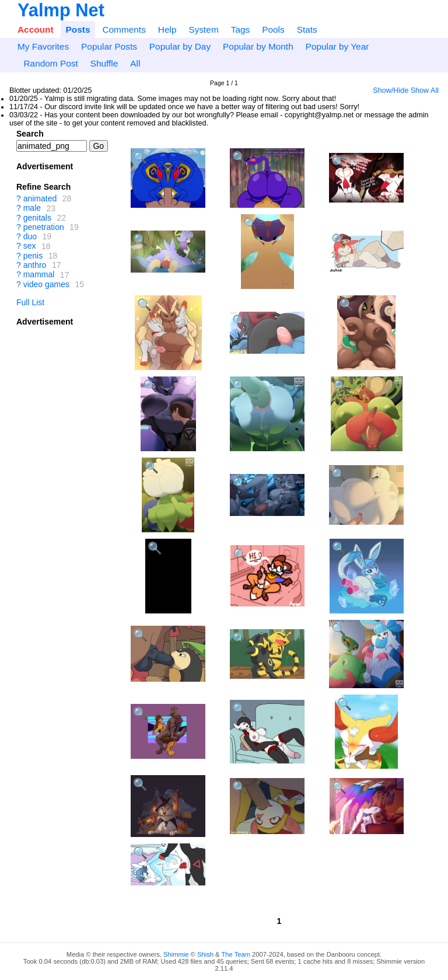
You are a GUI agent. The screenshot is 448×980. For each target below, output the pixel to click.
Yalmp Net (61, 10)
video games (46, 284)
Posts (78, 29)
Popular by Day (180, 46)
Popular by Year (337, 46)
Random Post (50, 63)
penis (33, 256)
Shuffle (104, 63)
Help (167, 29)
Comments (124, 29)
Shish (205, 954)
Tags (241, 29)
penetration (44, 227)
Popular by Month (258, 46)
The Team (236, 954)
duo (30, 236)
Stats (307, 29)
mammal (39, 275)
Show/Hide (391, 90)
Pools (273, 29)
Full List (30, 302)
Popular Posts (109, 46)
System (203, 29)
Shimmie (176, 954)
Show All (425, 90)
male (32, 208)
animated (40, 198)
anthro (35, 265)
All (135, 63)
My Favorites (43, 46)
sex (30, 246)
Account (36, 29)
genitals (37, 218)
